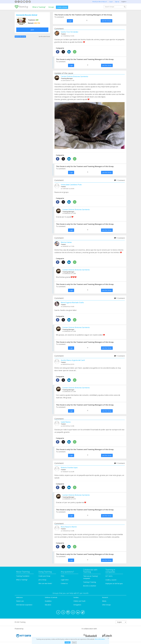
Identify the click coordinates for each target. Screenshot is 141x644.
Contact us (64, 583)
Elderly (104, 601)
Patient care (20, 601)
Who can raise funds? (45, 583)
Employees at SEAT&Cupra (114, 584)
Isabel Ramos (66, 422)
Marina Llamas (66, 242)
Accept (68, 642)
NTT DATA (109, 576)
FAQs (63, 576)
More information (100, 639)
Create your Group (44, 576)
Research (105, 597)
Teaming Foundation (23, 576)
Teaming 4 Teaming (89, 582)
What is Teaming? (39, 7)
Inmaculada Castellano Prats (71, 185)
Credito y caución (111, 580)
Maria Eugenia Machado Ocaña (72, 302)
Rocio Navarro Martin (69, 527)
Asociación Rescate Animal (27, 15)
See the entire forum (44, 37)
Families (76, 597)
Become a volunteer (90, 586)
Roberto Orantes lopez (69, 468)
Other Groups (106, 605)
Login (70, 21)
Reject (74, 642)
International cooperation (24, 605)
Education (48, 605)
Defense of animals (51, 597)
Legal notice (65, 580)
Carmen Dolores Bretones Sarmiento (74, 76)
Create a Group (62, 7)
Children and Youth (79, 601)
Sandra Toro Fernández (70, 32)
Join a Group (42, 580)
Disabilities (48, 601)
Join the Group (106, 21)
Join (32, 30)
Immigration (77, 605)
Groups (51, 7)
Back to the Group (20, 37)
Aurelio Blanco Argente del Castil (73, 360)
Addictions (19, 597)
